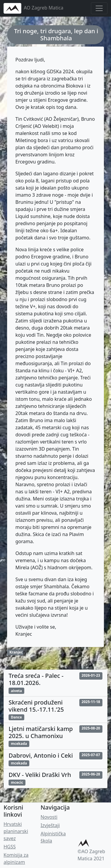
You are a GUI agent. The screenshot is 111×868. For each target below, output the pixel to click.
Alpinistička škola (53, 837)
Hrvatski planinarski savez (16, 831)
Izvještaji (50, 825)
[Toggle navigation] (99, 8)
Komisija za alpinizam (16, 859)
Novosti (49, 817)
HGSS (10, 847)
